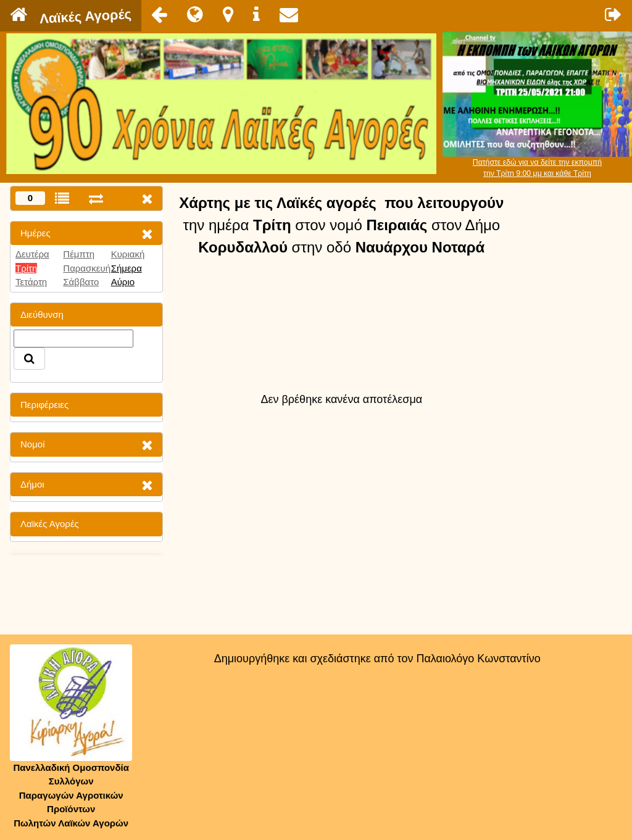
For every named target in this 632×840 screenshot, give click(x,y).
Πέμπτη (79, 254)
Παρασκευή (87, 268)
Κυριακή (128, 254)
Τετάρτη (31, 282)
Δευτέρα (32, 254)
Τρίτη (26, 268)
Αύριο (123, 282)
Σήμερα (127, 268)
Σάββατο (81, 282)
